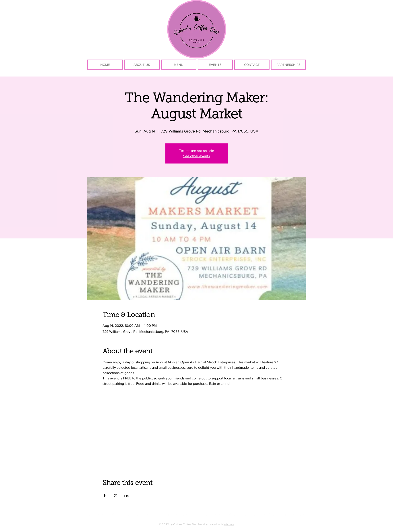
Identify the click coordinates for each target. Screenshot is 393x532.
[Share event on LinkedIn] (127, 495)
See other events (196, 156)
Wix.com (229, 524)
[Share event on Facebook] (105, 495)
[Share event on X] (116, 495)
